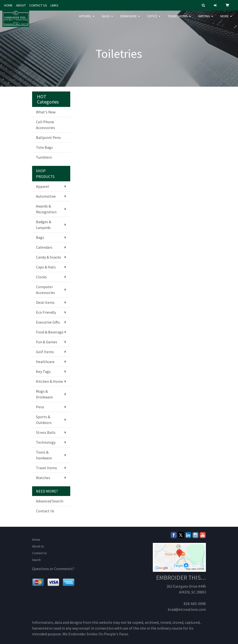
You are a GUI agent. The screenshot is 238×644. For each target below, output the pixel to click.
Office (154, 19)
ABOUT (21, 5)
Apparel (87, 19)
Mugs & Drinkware (44, 394)
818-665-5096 (195, 604)
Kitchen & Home (49, 381)
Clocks (41, 277)
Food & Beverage (50, 332)
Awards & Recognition (46, 209)
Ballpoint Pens (48, 137)
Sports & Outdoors (44, 420)
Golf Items (45, 352)
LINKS (54, 5)
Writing (206, 19)
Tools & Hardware (44, 455)
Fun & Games (47, 342)
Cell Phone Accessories (45, 125)
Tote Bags (44, 147)
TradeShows (179, 19)
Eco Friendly (46, 312)
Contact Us (45, 511)
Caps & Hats (46, 267)
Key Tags (43, 371)
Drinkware (130, 19)
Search (36, 560)
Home (36, 540)
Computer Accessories (45, 290)
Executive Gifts (48, 322)
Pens (40, 407)
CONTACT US (38, 5)
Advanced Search (50, 501)
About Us (38, 546)
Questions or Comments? (53, 569)
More (226, 19)
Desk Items (45, 302)
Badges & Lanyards (44, 225)
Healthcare (45, 362)
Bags (107, 19)
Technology (46, 442)
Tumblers (44, 157)
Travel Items (46, 468)
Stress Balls (46, 432)
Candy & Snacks (49, 257)
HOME (8, 5)
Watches (43, 478)
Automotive (46, 196)
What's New (46, 112)
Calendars (44, 247)
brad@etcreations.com (187, 609)
